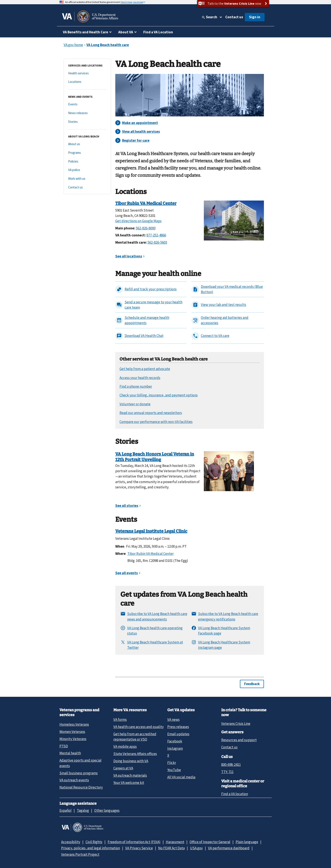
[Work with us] (87, 179)
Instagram (175, 748)
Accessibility (71, 842)
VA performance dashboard (229, 848)
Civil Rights (94, 842)
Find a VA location (235, 794)
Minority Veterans (73, 739)
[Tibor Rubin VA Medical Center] (234, 220)
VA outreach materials (130, 775)
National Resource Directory (81, 787)
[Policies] (87, 162)
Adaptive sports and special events (80, 763)
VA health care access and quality (139, 727)
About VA (126, 32)
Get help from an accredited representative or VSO (135, 737)
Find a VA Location (158, 32)
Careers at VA (123, 768)
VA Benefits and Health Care (85, 32)
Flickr (172, 763)
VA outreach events (74, 780)
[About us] (87, 144)
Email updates (178, 734)
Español (65, 810)
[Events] (87, 104)
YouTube (174, 770)
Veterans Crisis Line (236, 724)
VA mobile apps (125, 746)
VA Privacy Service (139, 848)
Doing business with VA (131, 761)
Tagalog (83, 810)
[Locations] (87, 82)
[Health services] (87, 73)
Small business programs (79, 773)
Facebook (175, 741)
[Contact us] (87, 187)
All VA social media (181, 777)
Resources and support (239, 740)
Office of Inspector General (210, 842)
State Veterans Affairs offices (135, 754)
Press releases (178, 727)
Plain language (247, 842)
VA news (173, 720)
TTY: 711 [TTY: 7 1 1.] (227, 772)
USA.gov (196, 848)
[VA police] (87, 170)
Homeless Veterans (74, 724)
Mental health (70, 753)
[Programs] (87, 153)
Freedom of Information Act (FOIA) (134, 842)
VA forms (120, 720)
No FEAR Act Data (171, 848)
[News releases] (87, 113)
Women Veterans (72, 732)
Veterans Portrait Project (80, 854)
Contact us (234, 17)
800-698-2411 (231, 765)
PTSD (64, 746)
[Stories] (87, 122)
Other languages (107, 810)
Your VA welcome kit (129, 783)
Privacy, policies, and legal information (91, 848)
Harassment (175, 842)
